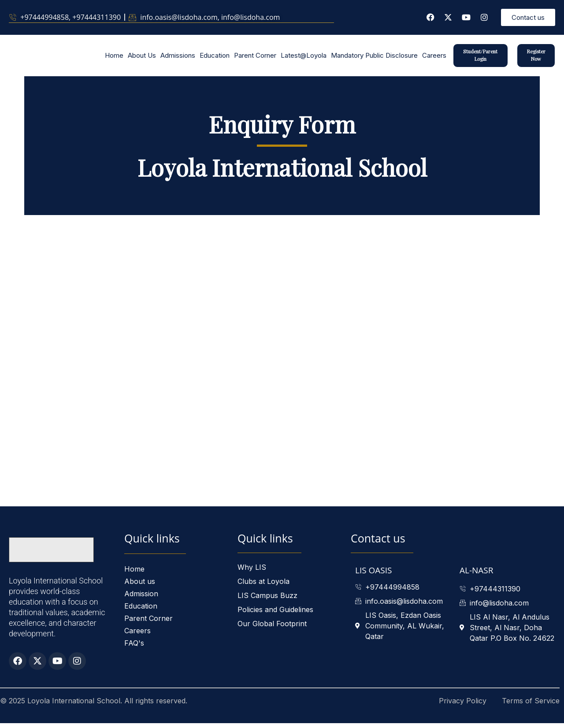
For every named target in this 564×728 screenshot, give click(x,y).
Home (114, 58)
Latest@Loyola (304, 58)
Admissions (178, 58)
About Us (142, 58)
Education (215, 58)
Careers (434, 58)
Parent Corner (255, 58)
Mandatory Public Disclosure (374, 58)
